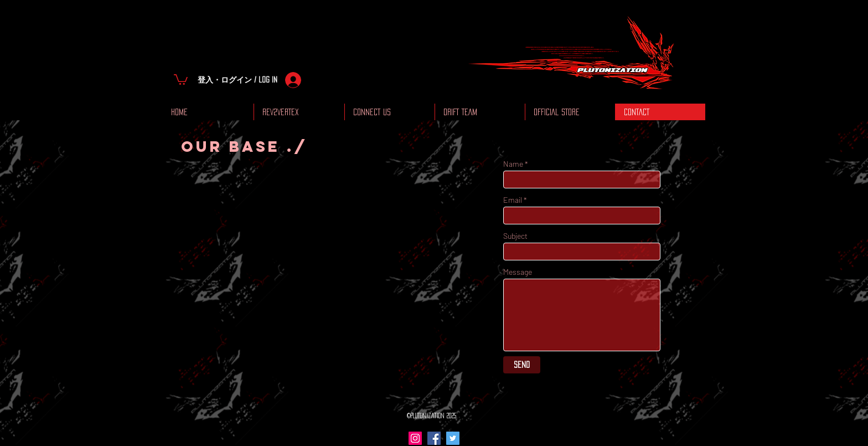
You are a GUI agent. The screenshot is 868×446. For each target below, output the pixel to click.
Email (513, 200)
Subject (515, 236)
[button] (181, 79)
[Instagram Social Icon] (415, 438)
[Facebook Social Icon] (434, 438)
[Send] (522, 365)
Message (518, 272)
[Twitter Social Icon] (453, 438)
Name (513, 164)
